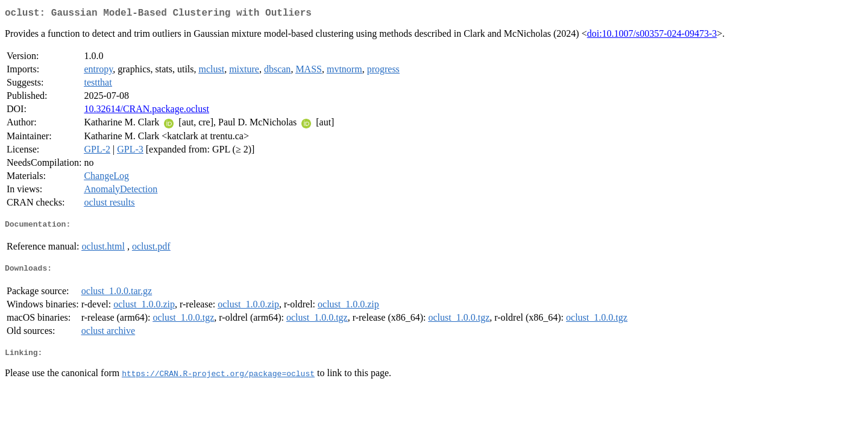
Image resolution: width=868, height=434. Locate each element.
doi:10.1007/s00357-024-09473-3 (652, 36)
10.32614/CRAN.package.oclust (146, 111)
